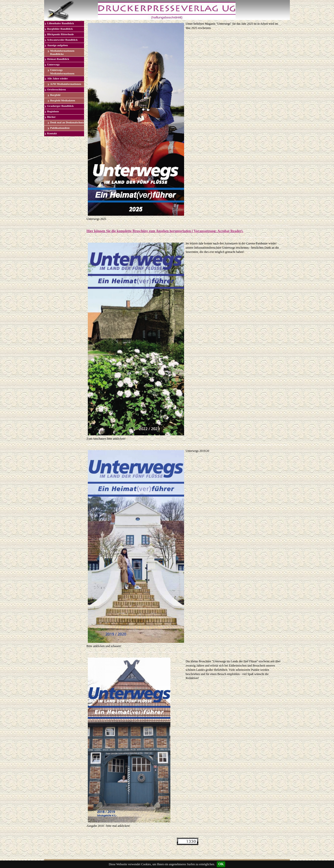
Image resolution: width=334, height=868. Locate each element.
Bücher (51, 117)
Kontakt (52, 133)
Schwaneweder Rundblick (62, 40)
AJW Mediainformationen (66, 84)
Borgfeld (55, 95)
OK (221, 864)
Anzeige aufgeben (57, 45)
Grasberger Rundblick (60, 106)
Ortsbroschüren (56, 89)
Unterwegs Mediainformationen (62, 72)
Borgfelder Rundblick (60, 29)
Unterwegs (53, 64)
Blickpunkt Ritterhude (60, 34)
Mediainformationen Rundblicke (62, 52)
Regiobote (53, 111)
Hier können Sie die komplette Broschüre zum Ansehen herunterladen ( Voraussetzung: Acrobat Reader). (165, 231)
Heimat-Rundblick (58, 59)
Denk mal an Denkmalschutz (67, 122)
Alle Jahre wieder (57, 78)
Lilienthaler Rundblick (61, 23)
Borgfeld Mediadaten (63, 100)
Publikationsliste (60, 128)
